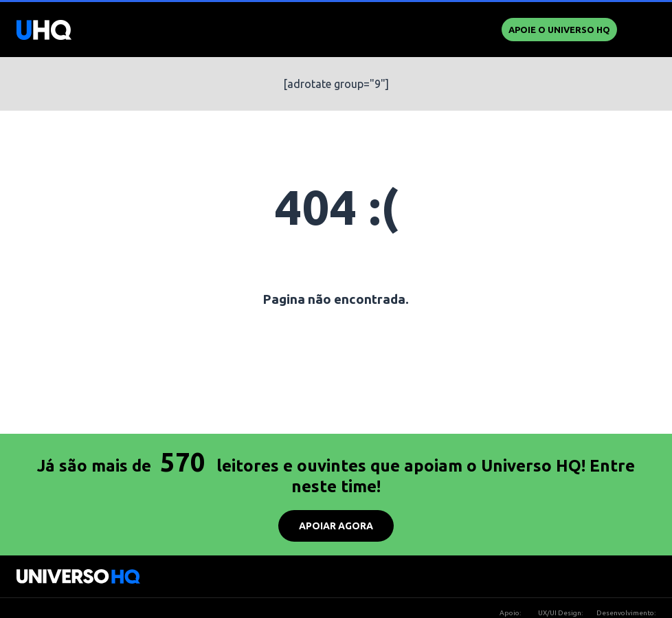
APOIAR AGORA (336, 526)
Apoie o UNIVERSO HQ (559, 30)
